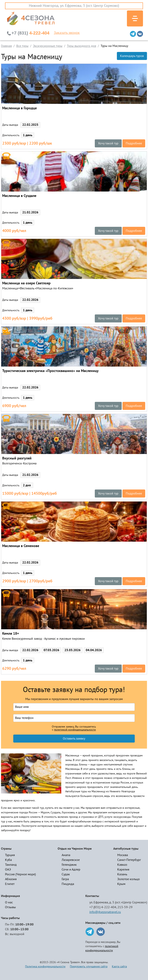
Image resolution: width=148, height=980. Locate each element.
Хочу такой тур (108, 143)
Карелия (123, 870)
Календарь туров (132, 56)
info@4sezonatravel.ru (105, 912)
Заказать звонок (67, 33)
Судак (66, 874)
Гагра (65, 879)
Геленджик (69, 865)
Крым (121, 884)
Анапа (66, 855)
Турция (10, 855)
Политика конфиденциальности (45, 966)
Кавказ (122, 865)
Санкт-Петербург (129, 860)
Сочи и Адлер (71, 870)
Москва (123, 855)
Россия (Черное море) (20, 874)
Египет (10, 884)
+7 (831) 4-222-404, (103, 907)
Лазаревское (71, 860)
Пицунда (68, 884)
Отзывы (10, 907)
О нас (9, 902)
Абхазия (11, 879)
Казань (122, 874)
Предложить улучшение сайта (89, 966)
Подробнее (134, 143)
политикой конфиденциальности (75, 730)
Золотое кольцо (129, 879)
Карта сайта (119, 966)
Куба (8, 860)
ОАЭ (8, 870)
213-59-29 (125, 907)
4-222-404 (30, 33)
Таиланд (11, 865)
